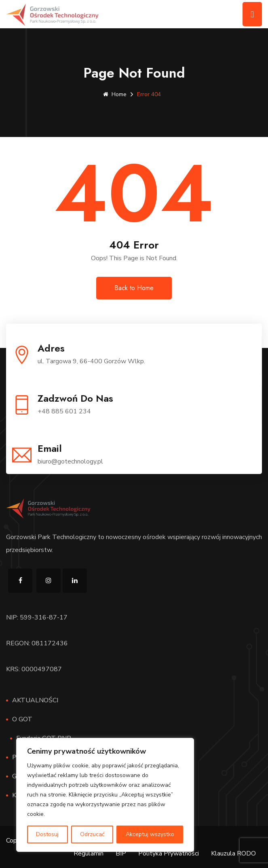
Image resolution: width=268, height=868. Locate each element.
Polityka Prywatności (169, 853)
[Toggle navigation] (252, 14)
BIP (121, 853)
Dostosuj (47, 834)
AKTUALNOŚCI (35, 700)
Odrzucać (92, 834)
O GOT (22, 719)
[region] (105, 795)
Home (115, 94)
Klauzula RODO (233, 853)
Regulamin (89, 853)
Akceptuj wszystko (150, 834)
